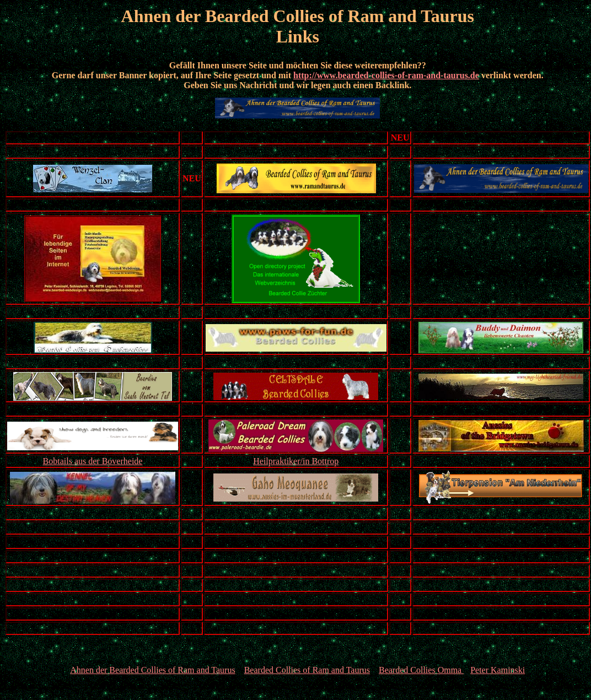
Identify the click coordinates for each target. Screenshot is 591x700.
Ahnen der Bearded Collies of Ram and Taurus (152, 670)
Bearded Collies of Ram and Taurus (307, 670)
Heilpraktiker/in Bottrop (296, 461)
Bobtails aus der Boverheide (93, 461)
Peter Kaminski (498, 670)
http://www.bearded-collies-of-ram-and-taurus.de (386, 75)
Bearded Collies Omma (421, 670)
